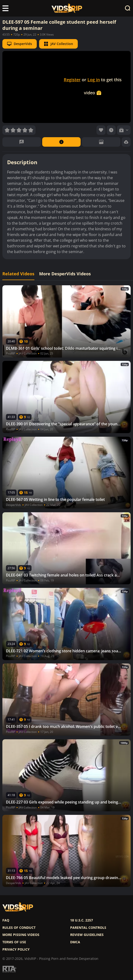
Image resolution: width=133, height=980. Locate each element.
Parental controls (88, 928)
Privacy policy (16, 949)
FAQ (6, 920)
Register (72, 80)
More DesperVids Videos (65, 274)
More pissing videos (21, 935)
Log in (94, 80)
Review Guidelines (87, 935)
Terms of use (14, 942)
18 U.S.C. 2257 (82, 920)
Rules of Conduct (19, 928)
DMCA (75, 942)
